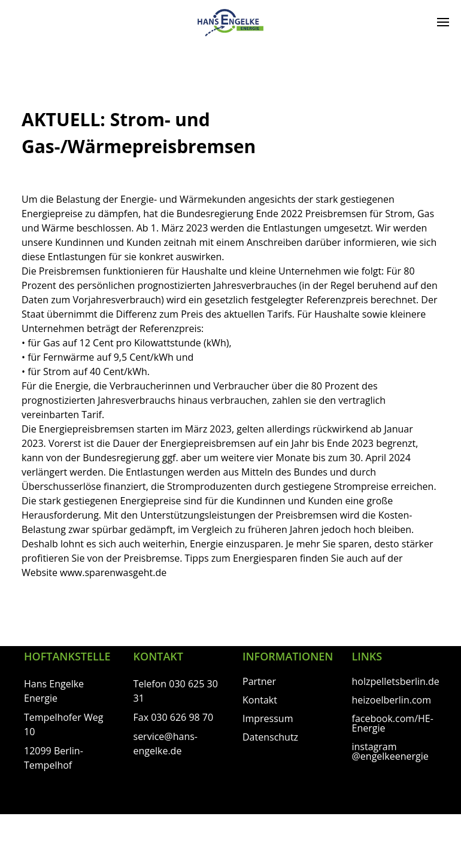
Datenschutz (270, 737)
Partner (259, 681)
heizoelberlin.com (392, 700)
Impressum (268, 718)
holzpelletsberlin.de (396, 681)
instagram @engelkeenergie (390, 751)
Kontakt (260, 700)
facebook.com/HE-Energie (393, 723)
